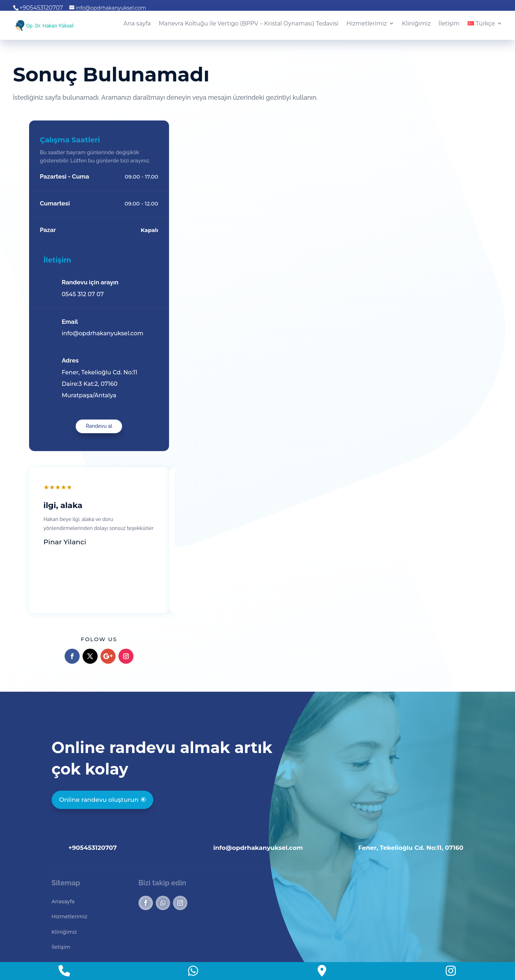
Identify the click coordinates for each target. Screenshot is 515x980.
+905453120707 (93, 799)
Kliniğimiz (416, 24)
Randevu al (427, 377)
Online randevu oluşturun (99, 751)
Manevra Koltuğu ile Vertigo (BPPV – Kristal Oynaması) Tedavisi (249, 24)
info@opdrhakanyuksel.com (258, 799)
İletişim (449, 24)
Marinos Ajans (193, 946)
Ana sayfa (137, 24)
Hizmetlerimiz (367, 24)
